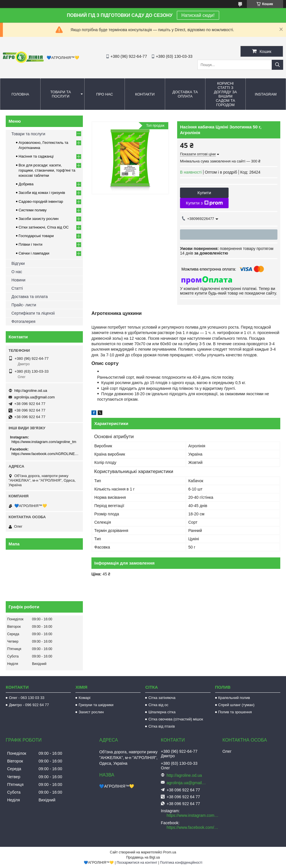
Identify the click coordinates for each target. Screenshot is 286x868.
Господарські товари (36, 236)
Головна (20, 94)
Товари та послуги (61, 94)
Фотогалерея (23, 321)
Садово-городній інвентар (41, 201)
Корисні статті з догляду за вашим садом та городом (226, 94)
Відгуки (18, 263)
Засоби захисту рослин (39, 219)
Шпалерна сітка (162, 712)
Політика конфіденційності (181, 863)
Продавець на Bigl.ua (143, 857)
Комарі (84, 698)
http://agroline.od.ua (31, 391)
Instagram (266, 94)
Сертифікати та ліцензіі (33, 313)
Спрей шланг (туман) (236, 705)
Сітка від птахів (161, 726)
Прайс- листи (24, 305)
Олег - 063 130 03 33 (27, 698)
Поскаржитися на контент (137, 863)
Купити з (204, 203)
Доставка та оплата (185, 94)
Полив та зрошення (235, 712)
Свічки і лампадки (34, 253)
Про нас (105, 94)
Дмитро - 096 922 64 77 (29, 705)
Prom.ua (170, 852)
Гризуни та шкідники (96, 705)
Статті (17, 288)
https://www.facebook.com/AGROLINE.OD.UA (45, 454)
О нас (17, 272)
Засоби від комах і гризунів (42, 193)
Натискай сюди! (198, 15)
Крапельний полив (234, 698)
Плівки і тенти (30, 244)
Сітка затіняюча (162, 698)
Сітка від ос (158, 705)
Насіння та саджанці (36, 156)
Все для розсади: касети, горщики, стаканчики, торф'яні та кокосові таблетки (47, 170)
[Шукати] (277, 65)
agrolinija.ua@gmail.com (34, 397)
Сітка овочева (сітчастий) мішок (176, 719)
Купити (204, 193)
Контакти (145, 94)
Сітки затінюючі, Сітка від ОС (44, 227)
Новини (18, 280)
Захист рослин (91, 712)
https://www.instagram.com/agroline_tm (44, 442)
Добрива (26, 184)
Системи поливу (33, 210)
